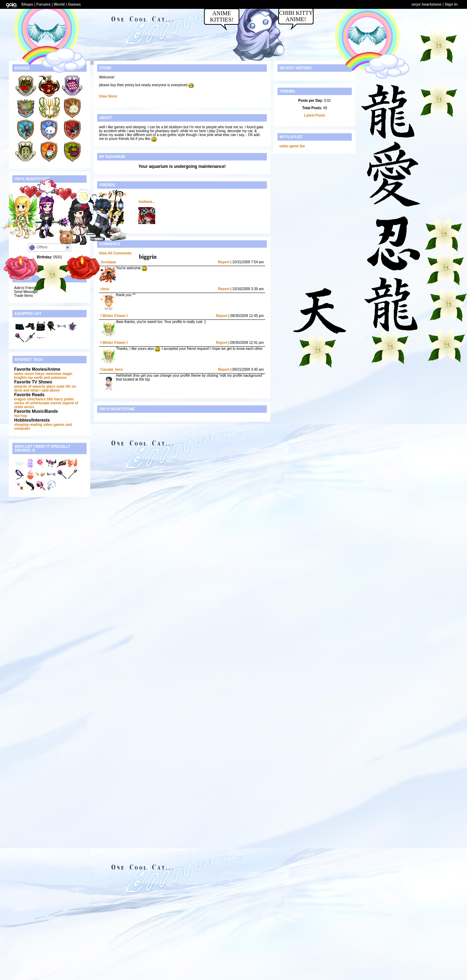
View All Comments (115, 253)
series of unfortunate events (38, 403)
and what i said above (42, 390)
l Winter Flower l (114, 316)
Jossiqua (108, 262)
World (59, 4)
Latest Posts (314, 115)
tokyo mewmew (48, 374)
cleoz (105, 289)
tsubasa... (147, 202)
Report (224, 262)
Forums (43, 4)
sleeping (21, 425)
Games (74, 4)
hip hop (21, 416)
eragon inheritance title (34, 399)
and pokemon (55, 378)
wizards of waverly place (35, 386)
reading (36, 425)
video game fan (292, 146)
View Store (108, 96)
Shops (27, 4)
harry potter (64, 399)
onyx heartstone (427, 4)
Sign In (451, 4)
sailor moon (24, 374)
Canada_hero (112, 369)
